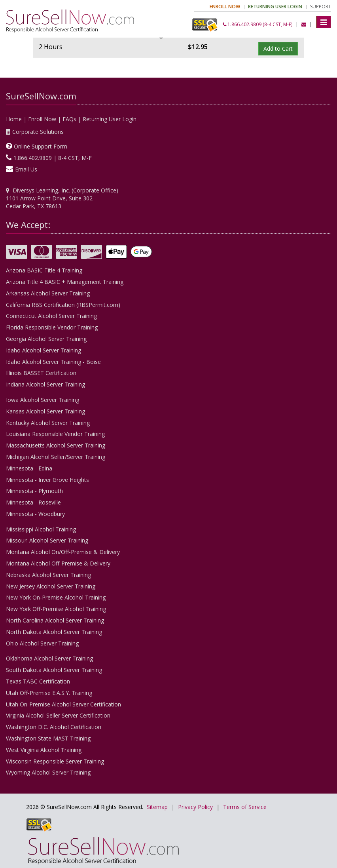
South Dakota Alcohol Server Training (54, 670)
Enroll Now (42, 119)
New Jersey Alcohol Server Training (51, 586)
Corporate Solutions (38, 132)
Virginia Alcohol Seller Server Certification (58, 715)
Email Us (26, 169)
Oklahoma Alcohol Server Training (49, 658)
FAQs (69, 119)
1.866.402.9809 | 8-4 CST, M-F (53, 158)
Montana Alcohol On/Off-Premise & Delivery (63, 552)
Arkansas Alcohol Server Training (48, 293)
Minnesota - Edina (29, 468)
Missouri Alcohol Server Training (47, 540)
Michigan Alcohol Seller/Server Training (56, 457)
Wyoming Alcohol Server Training (48, 772)
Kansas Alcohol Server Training (45, 411)
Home (14, 119)
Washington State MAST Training (48, 738)
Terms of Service (245, 807)
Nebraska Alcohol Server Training (48, 575)
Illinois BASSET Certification (41, 373)
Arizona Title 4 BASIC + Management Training (65, 282)
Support (321, 7)
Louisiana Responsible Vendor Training (55, 434)
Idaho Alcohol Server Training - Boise (53, 362)
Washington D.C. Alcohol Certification (54, 727)
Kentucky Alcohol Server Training (48, 423)
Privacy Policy (195, 807)
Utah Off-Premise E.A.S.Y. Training (49, 693)
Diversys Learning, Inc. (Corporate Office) (65, 190)
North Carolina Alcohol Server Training (55, 620)
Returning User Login (110, 119)
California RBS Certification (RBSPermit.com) (63, 305)
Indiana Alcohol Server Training (45, 384)
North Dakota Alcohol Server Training (54, 632)
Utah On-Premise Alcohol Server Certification (63, 704)
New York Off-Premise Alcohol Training (56, 609)
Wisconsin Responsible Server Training (55, 761)
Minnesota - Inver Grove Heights (47, 480)
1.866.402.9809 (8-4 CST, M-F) (257, 24)
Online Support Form (41, 146)
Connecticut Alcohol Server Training (51, 316)
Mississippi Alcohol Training (41, 529)
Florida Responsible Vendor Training (52, 327)
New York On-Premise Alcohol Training (56, 597)
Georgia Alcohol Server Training (46, 339)
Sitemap (157, 807)
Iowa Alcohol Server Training (43, 400)
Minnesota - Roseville (33, 502)
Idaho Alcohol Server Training (44, 350)
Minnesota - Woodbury (35, 514)
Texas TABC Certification (38, 681)
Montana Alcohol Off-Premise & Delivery (58, 563)
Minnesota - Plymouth (34, 491)
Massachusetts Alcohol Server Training (56, 445)
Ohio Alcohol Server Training (42, 643)
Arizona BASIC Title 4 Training (44, 270)
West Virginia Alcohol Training (44, 750)
